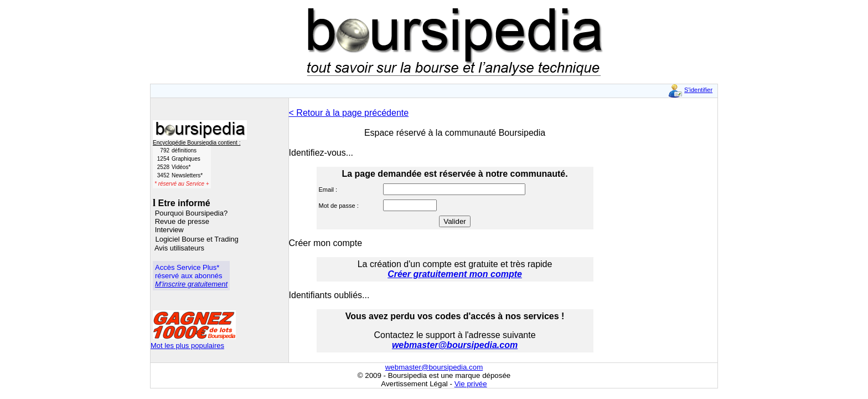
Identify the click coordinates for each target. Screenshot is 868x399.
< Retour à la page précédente (349, 113)
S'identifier (698, 90)
